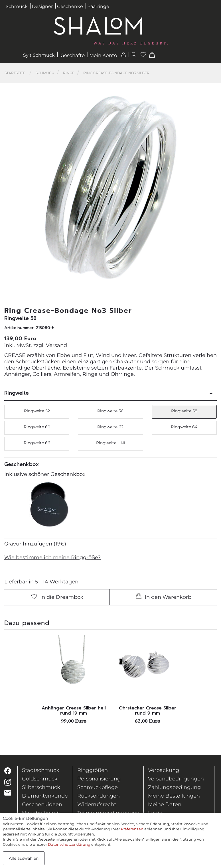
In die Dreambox (57, 597)
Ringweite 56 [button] (110, 411)
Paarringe (98, 6)
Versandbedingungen (176, 779)
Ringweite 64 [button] (184, 427)
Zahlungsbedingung (174, 787)
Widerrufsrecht (97, 804)
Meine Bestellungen (174, 796)
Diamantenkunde (45, 796)
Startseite (15, 73)
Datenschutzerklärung (69, 844)
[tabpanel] (74, 679)
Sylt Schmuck (39, 55)
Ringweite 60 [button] (37, 427)
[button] (209, 189)
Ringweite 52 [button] (37, 411)
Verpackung (164, 770)
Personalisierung (99, 779)
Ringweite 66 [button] (37, 443)
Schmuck (17, 6)
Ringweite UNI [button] (110, 443)
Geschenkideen (42, 804)
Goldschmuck (40, 779)
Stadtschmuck (41, 770)
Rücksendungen (99, 796)
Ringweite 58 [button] (184, 411)
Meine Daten (165, 804)
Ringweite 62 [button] (110, 427)
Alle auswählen (24, 858)
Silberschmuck (41, 787)
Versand (56, 345)
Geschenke (70, 6)
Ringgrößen (93, 770)
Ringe (69, 73)
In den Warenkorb (164, 597)
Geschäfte (73, 55)
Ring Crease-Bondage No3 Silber (116, 73)
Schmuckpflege (98, 787)
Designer (42, 6)
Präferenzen (132, 829)
